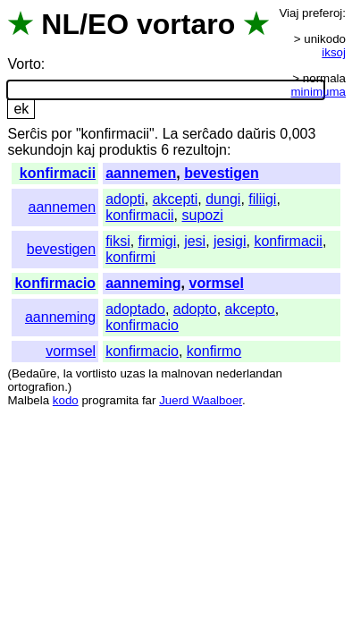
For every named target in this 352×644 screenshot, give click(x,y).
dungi (223, 199)
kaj (86, 150)
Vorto (24, 64)
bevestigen (222, 173)
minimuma (318, 92)
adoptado (135, 309)
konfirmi (130, 257)
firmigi (158, 241)
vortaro (186, 24)
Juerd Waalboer (201, 400)
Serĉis (27, 134)
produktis (128, 150)
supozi (203, 215)
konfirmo (214, 351)
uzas (132, 373)
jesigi (230, 241)
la (68, 373)
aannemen (141, 173)
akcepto (250, 309)
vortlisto (96, 373)
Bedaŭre (34, 373)
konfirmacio (55, 283)
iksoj (334, 52)
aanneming (143, 283)
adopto (195, 309)
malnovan (187, 373)
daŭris (256, 134)
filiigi (262, 199)
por (61, 134)
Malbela (28, 400)
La (171, 134)
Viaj (289, 13)
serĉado (208, 134)
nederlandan (249, 373)
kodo (66, 400)
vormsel (217, 283)
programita (110, 400)
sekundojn (40, 150)
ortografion (36, 387)
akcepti (176, 199)
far (149, 400)
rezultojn (199, 150)
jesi (195, 241)
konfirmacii (58, 173)
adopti (125, 199)
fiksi (118, 241)
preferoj (322, 13)
